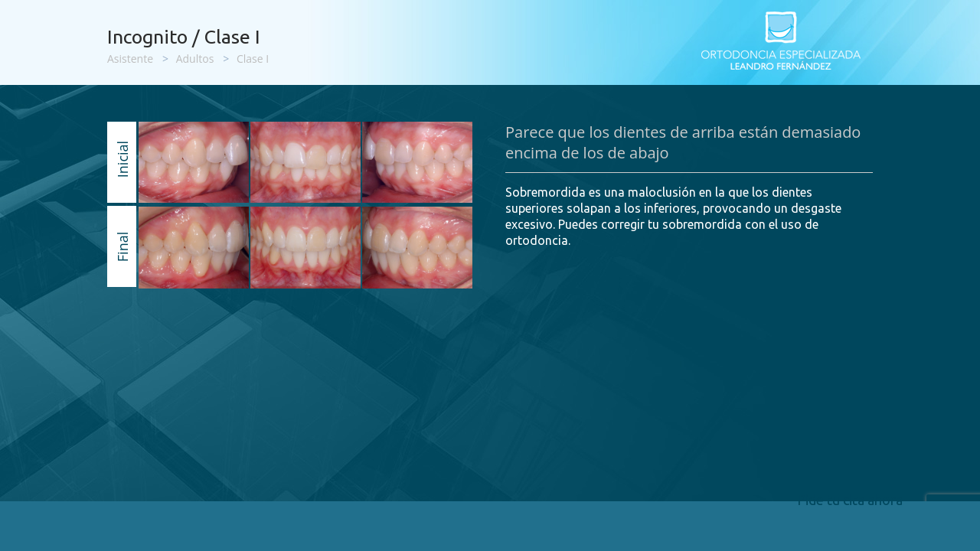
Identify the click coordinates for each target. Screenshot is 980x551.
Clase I (253, 59)
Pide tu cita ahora (850, 500)
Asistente (130, 59)
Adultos (195, 59)
